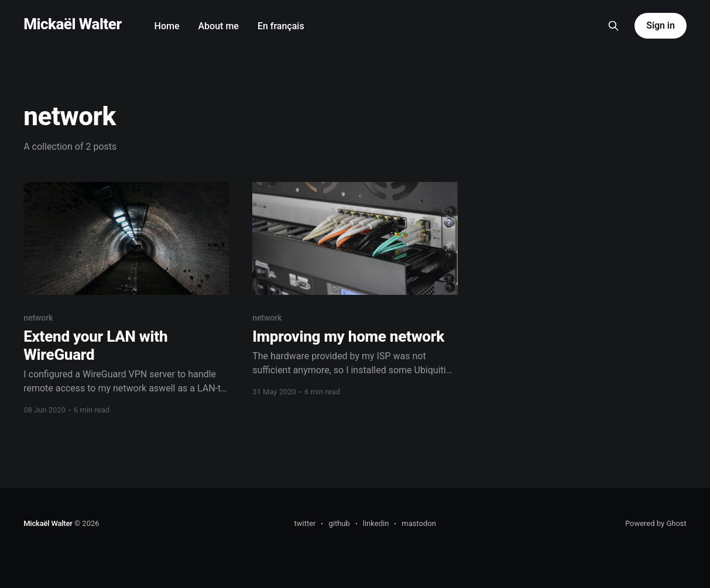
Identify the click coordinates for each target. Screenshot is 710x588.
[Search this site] (613, 26)
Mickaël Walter (72, 24)
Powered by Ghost (656, 523)
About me (219, 26)
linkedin (376, 523)
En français (281, 26)
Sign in (660, 25)
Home (167, 26)
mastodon (419, 523)
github (339, 523)
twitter (305, 523)
